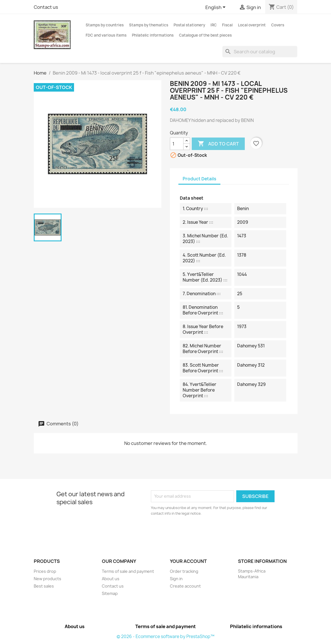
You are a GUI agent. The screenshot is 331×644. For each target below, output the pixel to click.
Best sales (44, 586)
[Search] (260, 52)
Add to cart (218, 144)
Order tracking (184, 571)
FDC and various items (106, 35)
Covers (278, 25)
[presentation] (198, 532)
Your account (188, 561)
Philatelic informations (153, 35)
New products (48, 579)
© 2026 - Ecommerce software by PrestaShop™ (165, 636)
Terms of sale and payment (128, 571)
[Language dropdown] (216, 8)
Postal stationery (189, 25)
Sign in (176, 579)
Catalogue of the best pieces (205, 35)
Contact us (46, 7)
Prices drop (45, 571)
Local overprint (252, 25)
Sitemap (110, 593)
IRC (214, 25)
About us (111, 579)
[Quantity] (177, 144)
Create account (185, 586)
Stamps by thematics (149, 25)
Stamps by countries (105, 25)
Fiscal (227, 25)
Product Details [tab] (199, 179)
